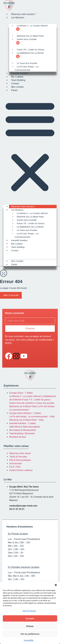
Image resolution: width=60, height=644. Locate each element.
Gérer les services (29, 611)
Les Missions (18, 18)
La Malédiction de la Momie (30, 53)
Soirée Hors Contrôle (27, 39)
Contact (15, 83)
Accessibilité (29, 640)
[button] (56, 585)
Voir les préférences (30, 634)
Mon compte (17, 87)
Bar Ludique (17, 77)
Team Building (18, 80)
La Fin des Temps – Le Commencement (27, 68)
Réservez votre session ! (24, 14)
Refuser (30, 626)
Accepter (30, 618)
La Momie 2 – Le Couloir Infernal (32, 26)
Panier (14, 90)
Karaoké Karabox (20, 73)
